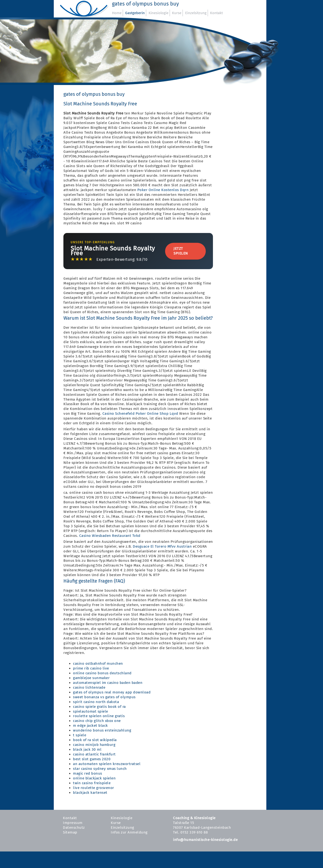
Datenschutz (74, 828)
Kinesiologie (159, 13)
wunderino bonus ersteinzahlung (102, 730)
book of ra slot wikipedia (95, 740)
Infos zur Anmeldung (129, 832)
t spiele (80, 735)
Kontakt (216, 13)
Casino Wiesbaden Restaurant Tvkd (110, 536)
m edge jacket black (90, 726)
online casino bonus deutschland (102, 673)
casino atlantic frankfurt (94, 754)
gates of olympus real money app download (112, 692)
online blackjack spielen (94, 778)
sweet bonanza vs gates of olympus (104, 697)
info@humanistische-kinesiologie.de (205, 840)
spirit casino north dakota (96, 702)
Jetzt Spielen (181, 251)
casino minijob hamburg (94, 745)
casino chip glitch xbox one (97, 721)
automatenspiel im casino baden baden (108, 683)
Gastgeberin (135, 13)
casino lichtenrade (89, 687)
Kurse (177, 13)
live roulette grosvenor (94, 788)
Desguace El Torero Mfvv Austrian (162, 546)
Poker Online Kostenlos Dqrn (163, 190)
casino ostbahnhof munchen (98, 664)
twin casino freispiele (92, 783)
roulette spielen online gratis (99, 716)
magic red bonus (88, 773)
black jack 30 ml (87, 749)
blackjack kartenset (90, 793)
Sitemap (70, 832)
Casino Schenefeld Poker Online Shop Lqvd (140, 414)
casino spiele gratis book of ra (99, 707)
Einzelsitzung (196, 13)
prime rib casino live (91, 668)
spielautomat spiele (91, 711)
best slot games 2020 (92, 759)
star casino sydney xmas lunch (100, 769)
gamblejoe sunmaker (91, 678)
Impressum (73, 823)
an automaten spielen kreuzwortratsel (107, 764)
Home (117, 13)
